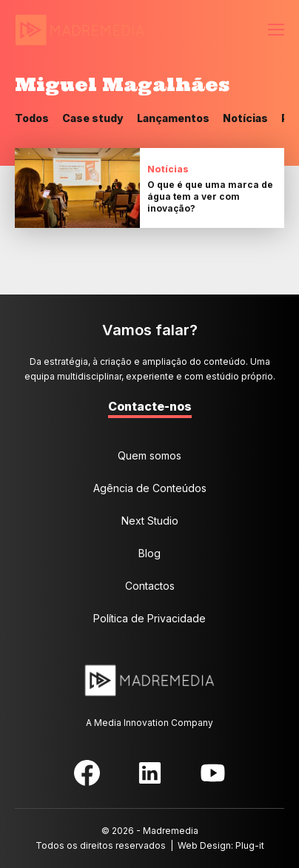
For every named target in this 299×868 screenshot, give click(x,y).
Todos (32, 118)
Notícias (245, 118)
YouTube (213, 773)
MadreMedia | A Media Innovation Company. (80, 31)
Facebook (87, 773)
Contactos (150, 586)
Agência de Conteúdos (150, 488)
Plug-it (250, 845)
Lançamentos (173, 118)
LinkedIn (150, 773)
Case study (93, 118)
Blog (149, 553)
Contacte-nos (150, 406)
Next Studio (150, 521)
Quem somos (149, 455)
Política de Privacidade (149, 618)
